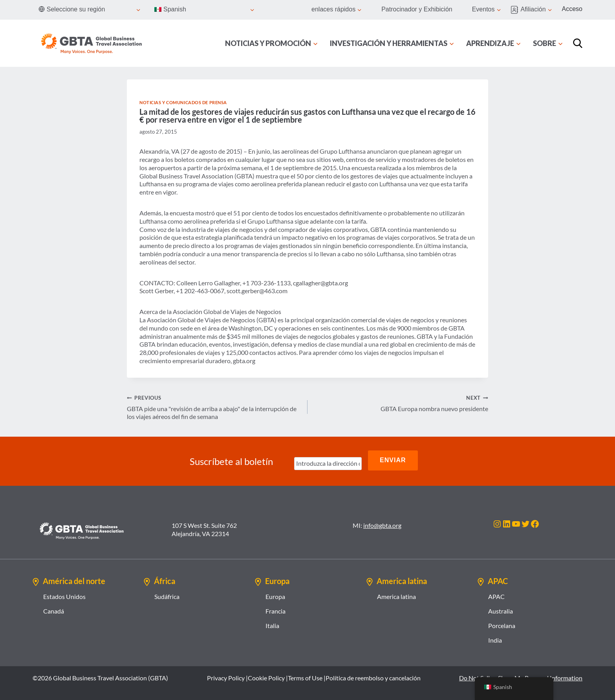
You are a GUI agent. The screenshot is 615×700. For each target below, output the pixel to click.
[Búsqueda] (578, 43)
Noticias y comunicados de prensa (183, 102)
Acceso (572, 9)
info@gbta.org (382, 522)
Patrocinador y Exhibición (417, 9)
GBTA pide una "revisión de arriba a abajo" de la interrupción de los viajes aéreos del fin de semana (214, 407)
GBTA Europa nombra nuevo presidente (401, 403)
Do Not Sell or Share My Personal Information (521, 674)
